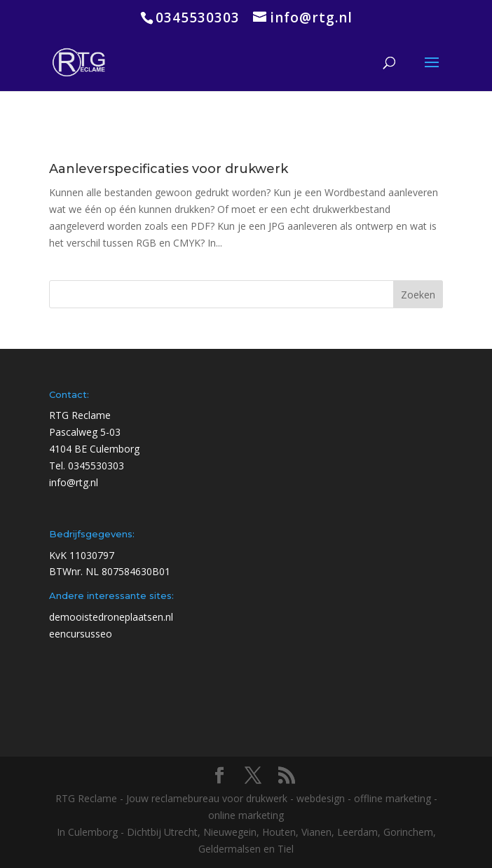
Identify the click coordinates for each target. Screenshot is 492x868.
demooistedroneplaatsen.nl (111, 617)
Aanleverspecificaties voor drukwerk (169, 169)
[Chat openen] (454, 830)
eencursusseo (81, 634)
